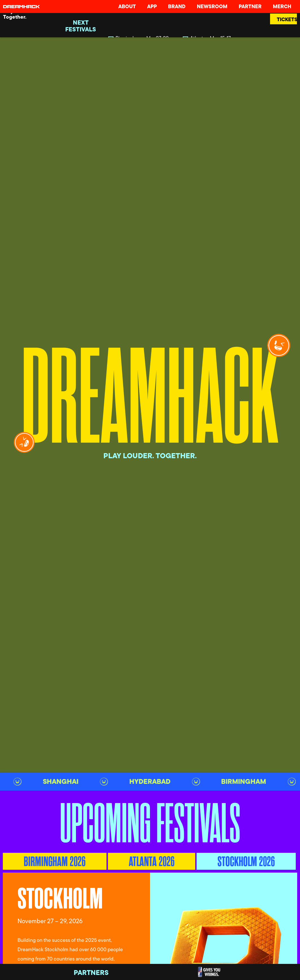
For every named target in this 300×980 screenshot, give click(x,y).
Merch (282, 6)
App (152, 6)
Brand (177, 6)
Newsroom (212, 6)
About (127, 6)
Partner (250, 6)
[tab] (55, 861)
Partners (91, 973)
